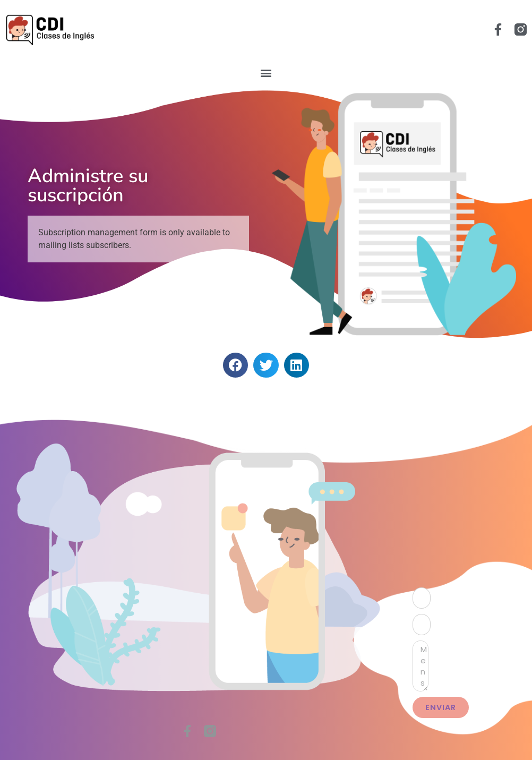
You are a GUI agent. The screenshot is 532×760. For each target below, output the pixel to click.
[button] (266, 72)
